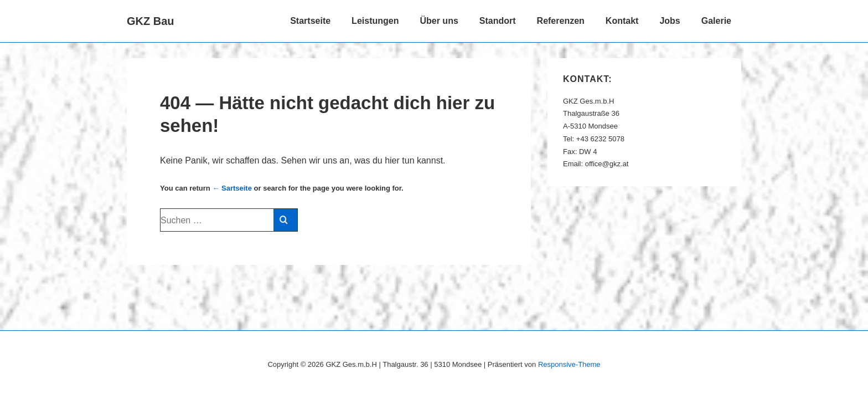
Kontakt (622, 21)
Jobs (670, 21)
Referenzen (561, 21)
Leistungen (375, 21)
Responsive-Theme (569, 364)
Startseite (310, 21)
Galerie (716, 21)
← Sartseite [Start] (232, 188)
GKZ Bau (151, 21)
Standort (498, 21)
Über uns (439, 21)
